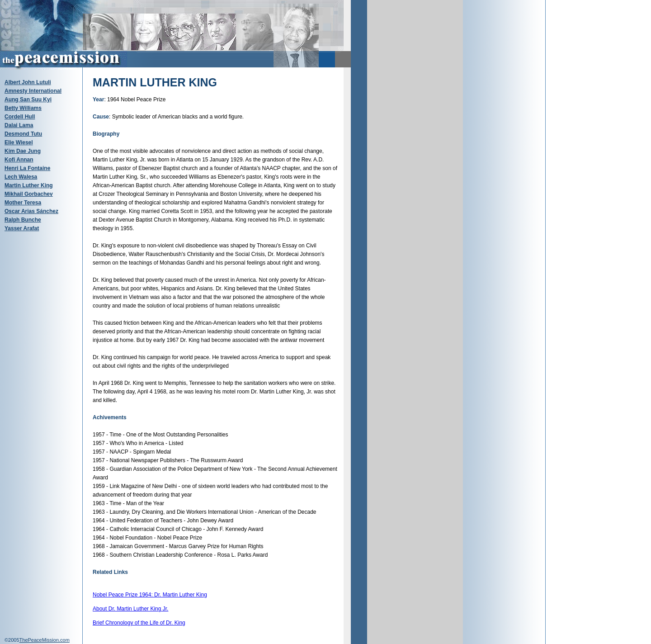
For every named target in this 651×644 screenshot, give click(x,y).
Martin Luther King (29, 185)
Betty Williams (23, 108)
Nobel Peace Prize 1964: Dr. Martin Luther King (150, 595)
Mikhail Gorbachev (29, 194)
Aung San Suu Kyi (28, 99)
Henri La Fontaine (27, 168)
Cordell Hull (20, 117)
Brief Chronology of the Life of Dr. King (139, 623)
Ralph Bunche (23, 220)
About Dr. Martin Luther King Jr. (130, 609)
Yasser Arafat (22, 228)
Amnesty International (33, 91)
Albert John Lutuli (28, 82)
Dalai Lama (19, 125)
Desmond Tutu (23, 134)
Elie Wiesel (19, 142)
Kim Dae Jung (23, 151)
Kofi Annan (19, 160)
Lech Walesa (21, 177)
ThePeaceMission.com (45, 640)
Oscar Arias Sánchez (31, 211)
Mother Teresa (23, 203)
